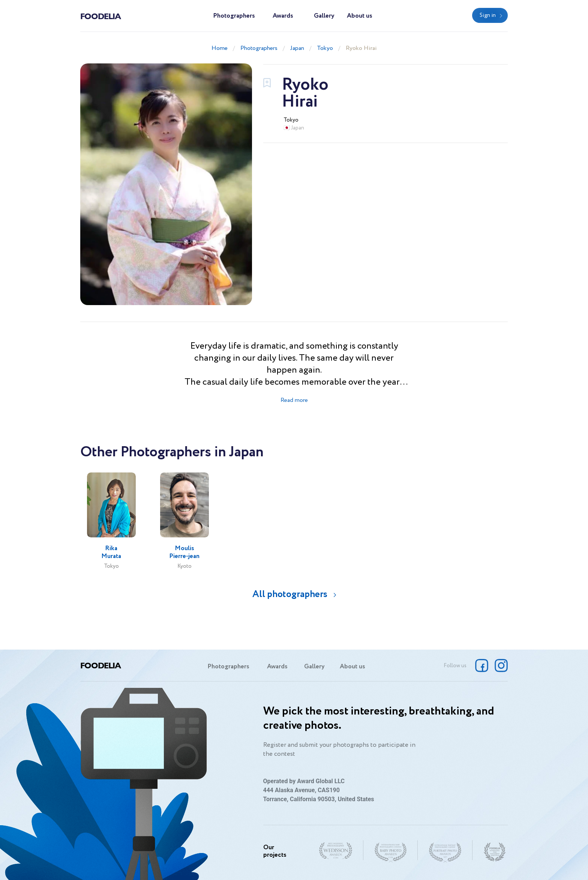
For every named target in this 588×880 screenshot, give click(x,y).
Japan (297, 48)
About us (360, 16)
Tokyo (325, 48)
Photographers (234, 16)
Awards (283, 16)
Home (220, 48)
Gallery (324, 16)
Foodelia (100, 16)
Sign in (488, 15)
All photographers (290, 594)
